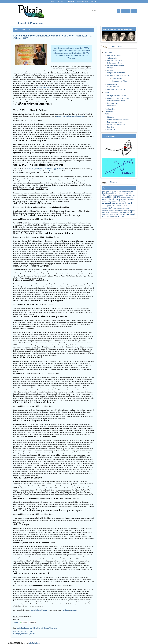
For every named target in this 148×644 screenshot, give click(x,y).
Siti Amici (94, 2)
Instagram (74, 610)
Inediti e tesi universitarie (116, 125)
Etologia (110, 68)
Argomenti (108, 52)
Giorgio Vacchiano (50, 628)
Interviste (111, 127)
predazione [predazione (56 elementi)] (114, 213)
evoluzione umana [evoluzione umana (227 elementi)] (113, 203)
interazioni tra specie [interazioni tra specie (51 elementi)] (126, 206)
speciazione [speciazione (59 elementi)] (106, 215)
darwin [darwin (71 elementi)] (130, 197)
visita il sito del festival (39, 610)
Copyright (71, 2)
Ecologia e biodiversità (115, 65)
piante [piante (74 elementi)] (108, 212)
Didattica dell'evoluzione (116, 101)
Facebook (65, 610)
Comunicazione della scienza (118, 120)
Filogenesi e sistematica (116, 73)
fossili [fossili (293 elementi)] (129, 203)
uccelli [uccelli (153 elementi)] (121, 217)
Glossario (113, 182)
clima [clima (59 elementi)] (114, 195)
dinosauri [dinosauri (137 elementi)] (117, 199)
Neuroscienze (112, 84)
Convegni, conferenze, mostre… (119, 98)
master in (60, 116)
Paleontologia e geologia (116, 89)
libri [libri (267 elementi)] (110, 208)
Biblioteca (111, 117)
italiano (62, 169)
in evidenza (109, 111)
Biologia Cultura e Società (23, 631)
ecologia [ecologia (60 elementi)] (124, 199)
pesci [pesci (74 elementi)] (104, 212)
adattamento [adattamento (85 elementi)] (107, 191)
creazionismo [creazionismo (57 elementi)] (124, 197)
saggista (56, 169)
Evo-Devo (111, 70)
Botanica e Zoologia (114, 63)
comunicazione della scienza (73, 116)
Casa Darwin (117, 79)
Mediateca (111, 130)
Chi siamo (61, 2)
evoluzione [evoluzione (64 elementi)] (105, 201)
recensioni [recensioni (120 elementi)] (127, 212)
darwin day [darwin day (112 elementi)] (107, 199)
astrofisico (31, 169)
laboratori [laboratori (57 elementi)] (105, 209)
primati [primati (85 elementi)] (120, 212)
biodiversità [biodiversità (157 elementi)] (108, 193)
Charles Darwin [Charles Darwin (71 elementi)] (107, 195)
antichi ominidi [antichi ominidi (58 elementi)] (117, 191)
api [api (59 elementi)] (132, 191)
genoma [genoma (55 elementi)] (104, 206)
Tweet (16, 622)
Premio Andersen (55, 171)
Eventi (107, 93)
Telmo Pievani (38, 628)
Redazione (32, 30)
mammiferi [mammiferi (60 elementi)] (126, 209)
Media (107, 114)
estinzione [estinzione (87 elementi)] (130, 199)
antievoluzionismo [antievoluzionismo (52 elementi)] (126, 191)
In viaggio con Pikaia (120, 81)
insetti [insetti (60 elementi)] (119, 206)
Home (52, 2)
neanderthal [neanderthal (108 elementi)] (122, 210)
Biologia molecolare (114, 60)
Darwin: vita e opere (114, 122)
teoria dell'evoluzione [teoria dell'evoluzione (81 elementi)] (110, 217)
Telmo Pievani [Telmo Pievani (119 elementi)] (129, 214)
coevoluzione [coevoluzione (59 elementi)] (120, 195)
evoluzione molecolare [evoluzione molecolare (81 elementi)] (117, 201)
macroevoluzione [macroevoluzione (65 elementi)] (118, 209)
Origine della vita (113, 87)
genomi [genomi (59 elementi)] (109, 206)
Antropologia (112, 58)
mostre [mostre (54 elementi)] (115, 211)
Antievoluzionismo (114, 56)
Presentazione (83, 2)
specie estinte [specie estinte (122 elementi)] (116, 214)
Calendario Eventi (116, 46)
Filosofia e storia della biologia (118, 75)
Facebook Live (113, 103)
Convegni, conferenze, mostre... (25, 634)
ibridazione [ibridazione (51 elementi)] (114, 206)
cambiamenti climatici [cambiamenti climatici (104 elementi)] (123, 193)
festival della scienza (24, 628)
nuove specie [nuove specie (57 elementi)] (131, 210)
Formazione (112, 106)
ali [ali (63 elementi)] (112, 191)
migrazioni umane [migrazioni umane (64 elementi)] (108, 210)
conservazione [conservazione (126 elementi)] (114, 197)
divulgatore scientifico (43, 169)
